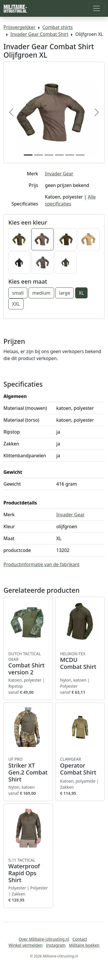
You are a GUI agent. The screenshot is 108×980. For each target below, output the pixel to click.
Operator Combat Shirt (80, 766)
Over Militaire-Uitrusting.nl (44, 939)
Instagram (56, 945)
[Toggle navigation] (96, 8)
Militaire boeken (84, 945)
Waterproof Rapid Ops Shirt (28, 871)
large (65, 293)
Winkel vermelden (26, 945)
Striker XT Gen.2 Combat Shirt (28, 770)
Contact (80, 939)
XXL (16, 304)
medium (41, 293)
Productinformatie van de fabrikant (41, 564)
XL (82, 293)
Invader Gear (59, 174)
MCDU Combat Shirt (80, 661)
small (18, 293)
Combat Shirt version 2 (28, 664)
